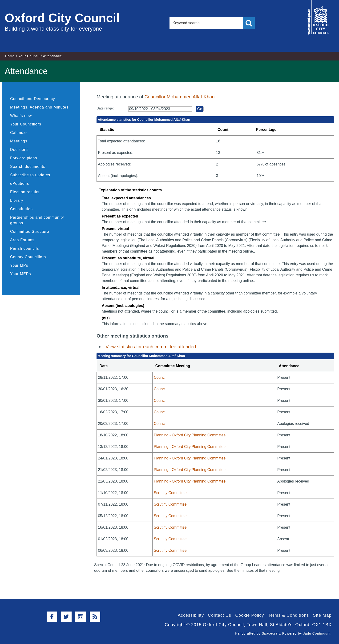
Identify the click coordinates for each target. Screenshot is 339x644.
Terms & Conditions (288, 615)
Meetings (19, 141)
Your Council (29, 56)
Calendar (19, 133)
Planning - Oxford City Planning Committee (190, 435)
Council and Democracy (33, 99)
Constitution (22, 209)
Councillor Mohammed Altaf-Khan (180, 97)
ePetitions (20, 183)
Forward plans (24, 158)
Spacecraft (271, 633)
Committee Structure (30, 231)
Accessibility (191, 615)
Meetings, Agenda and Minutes (39, 107)
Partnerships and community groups (37, 220)
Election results (25, 192)
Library (17, 200)
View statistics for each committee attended (151, 347)
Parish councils (25, 248)
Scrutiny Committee (170, 493)
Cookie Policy (250, 615)
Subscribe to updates (30, 175)
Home (10, 56)
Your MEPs (20, 274)
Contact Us (220, 615)
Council (160, 377)
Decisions (19, 150)
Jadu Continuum (317, 633)
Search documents (28, 167)
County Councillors (28, 257)
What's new (21, 116)
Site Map (322, 615)
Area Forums (22, 240)
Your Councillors (26, 124)
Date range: (105, 108)
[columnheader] (125, 366)
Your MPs (19, 265)
